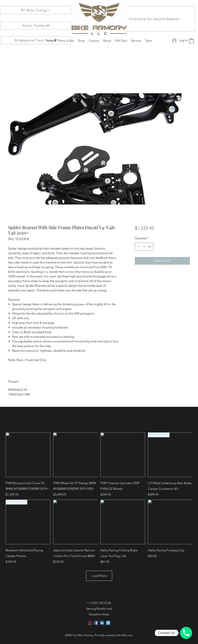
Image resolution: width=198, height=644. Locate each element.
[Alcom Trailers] (36, 25)
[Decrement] (138, 247)
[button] (191, 40)
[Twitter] (108, 623)
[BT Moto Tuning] (36, 10)
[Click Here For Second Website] (154, 19)
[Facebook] (96, 623)
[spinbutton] (144, 247)
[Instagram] (90, 623)
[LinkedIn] (102, 623)
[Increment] (150, 247)
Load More (99, 576)
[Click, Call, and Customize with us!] (186, 633)
